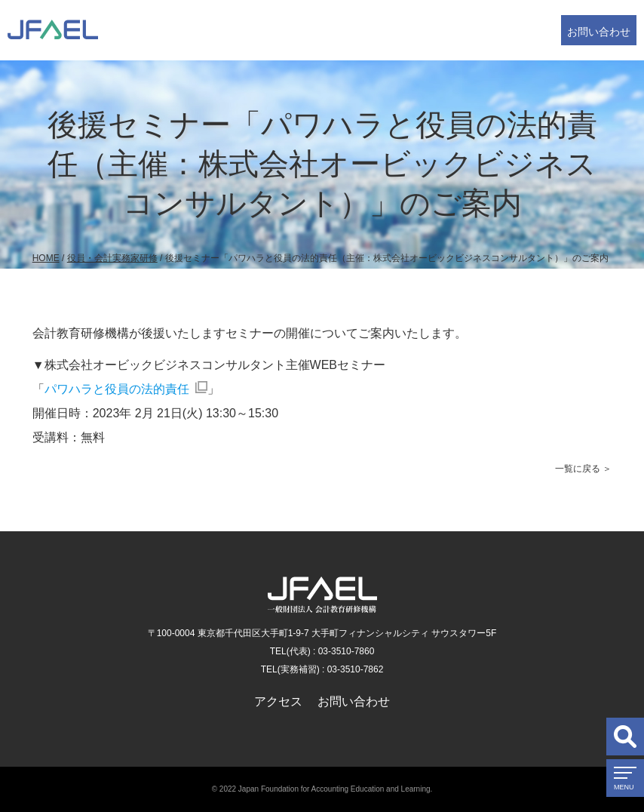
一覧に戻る (578, 469)
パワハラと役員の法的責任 (117, 389)
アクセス (278, 701)
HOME (46, 258)
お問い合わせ (599, 32)
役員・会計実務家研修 (112, 258)
